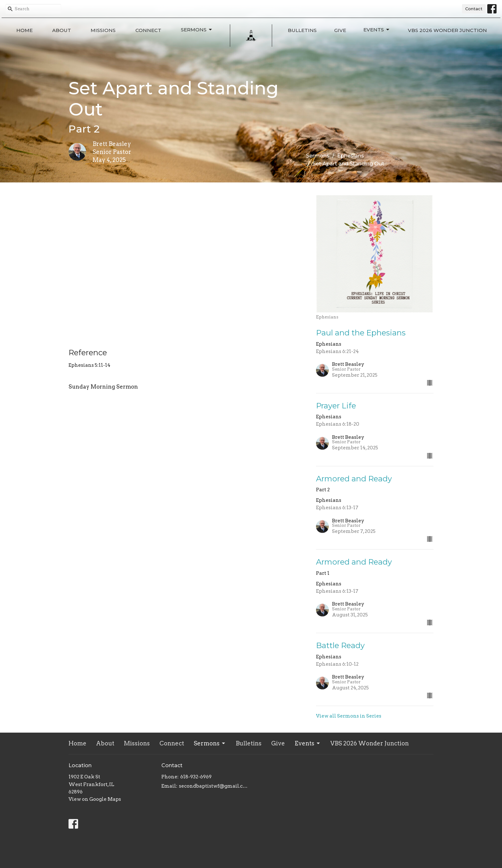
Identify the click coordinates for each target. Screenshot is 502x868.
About (62, 30)
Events (377, 30)
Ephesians (351, 156)
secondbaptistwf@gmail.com (213, 786)
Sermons (197, 30)
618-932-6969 (196, 777)
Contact (474, 9)
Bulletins (302, 30)
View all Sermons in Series (349, 716)
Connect (148, 30)
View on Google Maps (95, 799)
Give (340, 30)
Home (24, 30)
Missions (103, 30)
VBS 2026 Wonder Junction (447, 30)
